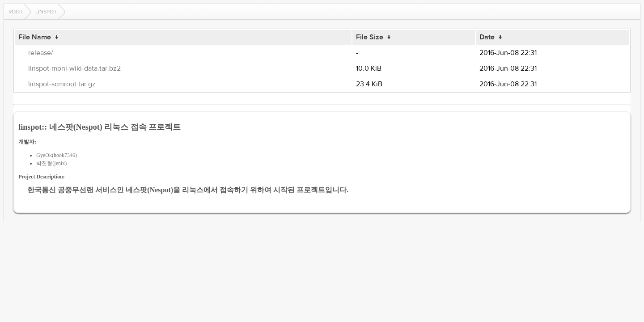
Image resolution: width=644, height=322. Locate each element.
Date (487, 37)
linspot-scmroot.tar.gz (62, 84)
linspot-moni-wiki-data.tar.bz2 (74, 68)
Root (16, 12)
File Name (35, 37)
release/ (41, 53)
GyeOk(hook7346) (57, 155)
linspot (46, 12)
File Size (370, 37)
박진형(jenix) (51, 163)
